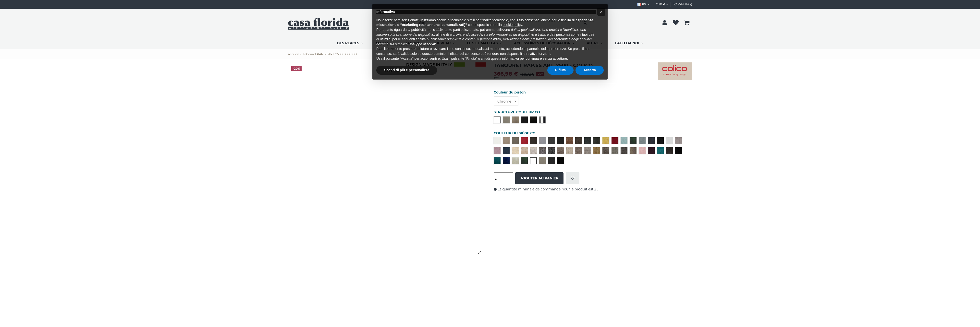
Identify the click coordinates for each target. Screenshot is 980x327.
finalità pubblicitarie (430, 39)
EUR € (662, 4)
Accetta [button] (590, 70)
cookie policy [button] (512, 25)
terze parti (452, 30)
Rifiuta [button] (561, 70)
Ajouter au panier (539, 178)
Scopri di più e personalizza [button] (407, 70)
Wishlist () (683, 4)
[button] (601, 12)
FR (644, 4)
